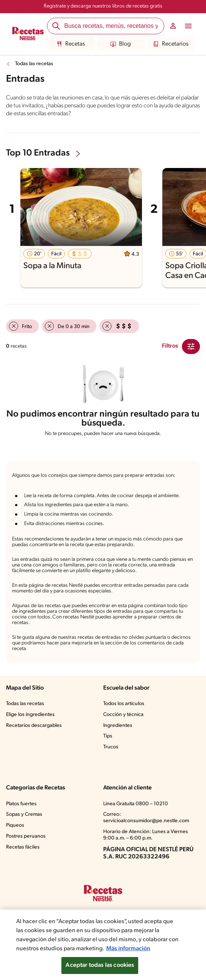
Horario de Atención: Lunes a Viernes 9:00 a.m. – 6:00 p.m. (146, 835)
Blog (121, 44)
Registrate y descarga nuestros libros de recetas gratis (103, 6)
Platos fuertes (21, 804)
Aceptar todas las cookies (100, 965)
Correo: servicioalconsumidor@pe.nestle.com (146, 818)
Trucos (111, 747)
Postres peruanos (26, 836)
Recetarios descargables (34, 726)
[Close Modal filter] (191, 347)
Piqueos (15, 825)
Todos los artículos (124, 704)
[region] (103, 945)
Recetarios (171, 44)
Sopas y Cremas (24, 814)
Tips (108, 736)
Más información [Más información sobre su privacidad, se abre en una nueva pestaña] (128, 949)
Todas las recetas (34, 64)
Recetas (71, 44)
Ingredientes (118, 726)
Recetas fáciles (23, 847)
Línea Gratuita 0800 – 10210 (136, 804)
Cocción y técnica (123, 715)
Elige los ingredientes (30, 715)
